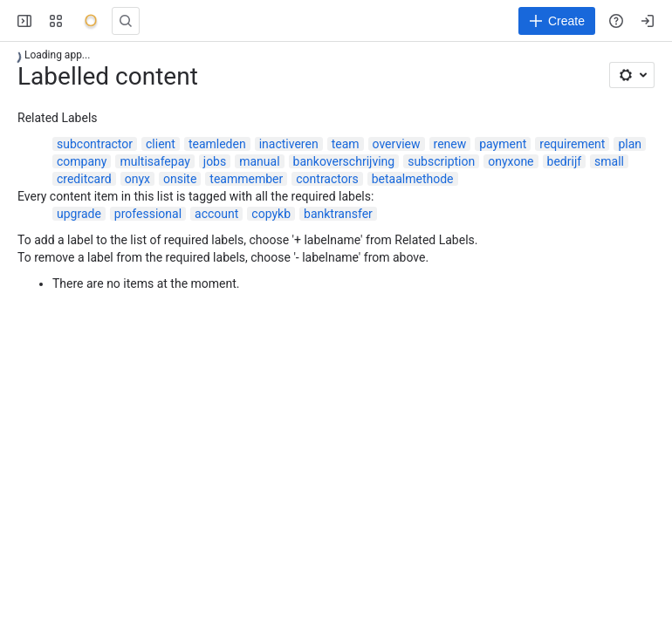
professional (148, 214)
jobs (215, 161)
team (346, 144)
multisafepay (154, 161)
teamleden (217, 144)
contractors (327, 179)
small (609, 161)
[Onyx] (91, 21)
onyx (137, 179)
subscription (441, 161)
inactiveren (289, 144)
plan (630, 144)
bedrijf (565, 161)
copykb (271, 214)
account (216, 214)
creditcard (84, 179)
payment (503, 144)
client (161, 144)
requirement (572, 144)
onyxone (511, 161)
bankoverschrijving (344, 161)
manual (259, 161)
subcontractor (95, 144)
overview (397, 144)
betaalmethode (413, 179)
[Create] (557, 21)
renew (450, 144)
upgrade (79, 214)
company (82, 161)
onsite (180, 179)
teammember (246, 179)
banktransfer (338, 214)
